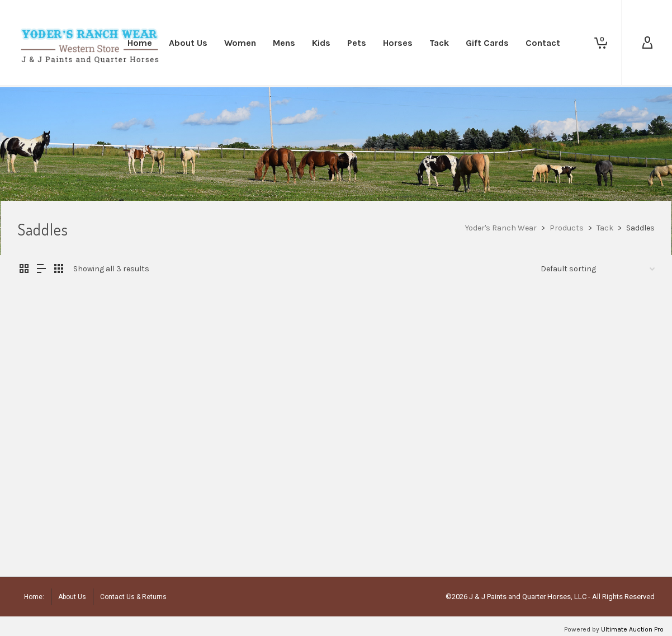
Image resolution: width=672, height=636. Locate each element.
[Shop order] (598, 269)
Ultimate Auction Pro (632, 629)
